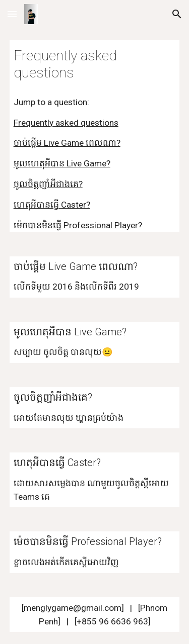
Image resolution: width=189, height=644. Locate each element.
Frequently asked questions (66, 123)
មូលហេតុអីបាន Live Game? (62, 163)
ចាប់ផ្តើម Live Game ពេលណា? (67, 143)
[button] (12, 14)
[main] (95, 64)
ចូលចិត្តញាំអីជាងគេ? (48, 184)
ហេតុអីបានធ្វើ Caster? (52, 205)
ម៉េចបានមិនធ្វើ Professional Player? (78, 225)
